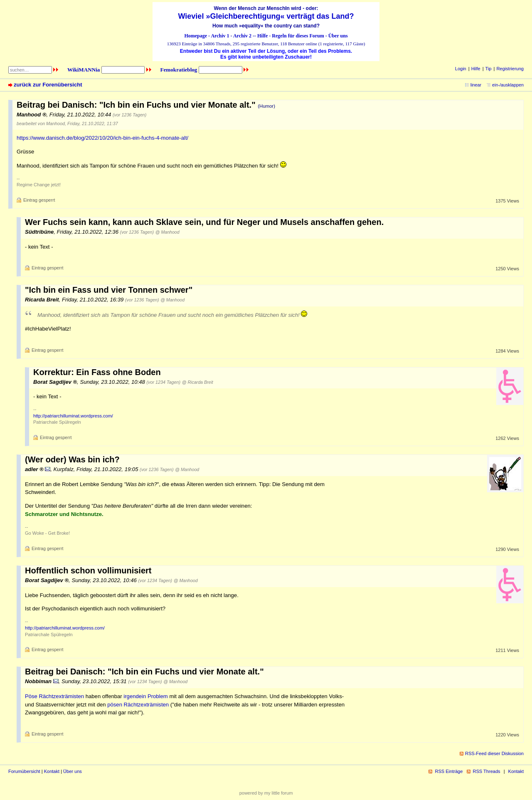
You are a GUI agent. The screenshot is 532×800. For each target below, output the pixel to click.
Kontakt (52, 771)
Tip (489, 69)
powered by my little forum (266, 793)
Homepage (196, 36)
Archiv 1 (220, 36)
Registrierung (510, 69)
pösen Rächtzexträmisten (138, 705)
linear (476, 85)
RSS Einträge (449, 771)
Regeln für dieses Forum (298, 36)
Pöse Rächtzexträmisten (54, 696)
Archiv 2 (242, 36)
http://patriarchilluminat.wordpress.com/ (73, 416)
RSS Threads (487, 771)
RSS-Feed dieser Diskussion (494, 753)
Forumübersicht (24, 771)
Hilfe (262, 36)
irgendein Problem (145, 696)
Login (461, 69)
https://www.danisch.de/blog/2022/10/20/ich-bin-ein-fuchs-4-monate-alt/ (102, 138)
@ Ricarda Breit (198, 382)
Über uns (338, 36)
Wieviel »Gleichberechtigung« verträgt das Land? (266, 16)
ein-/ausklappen (508, 85)
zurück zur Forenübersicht (48, 85)
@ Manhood (167, 232)
